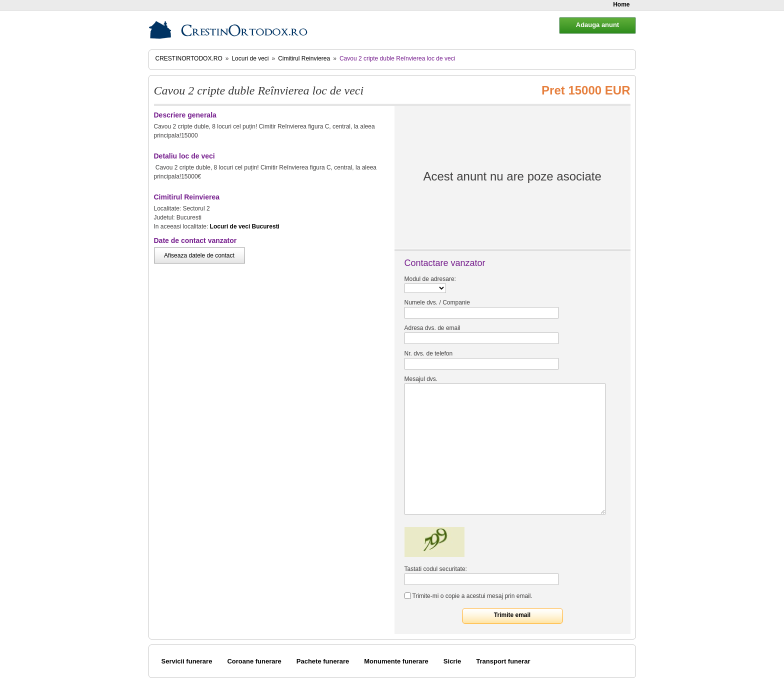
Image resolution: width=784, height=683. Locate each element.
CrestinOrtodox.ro (189, 58)
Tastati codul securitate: (436, 569)
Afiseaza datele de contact (199, 255)
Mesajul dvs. (421, 379)
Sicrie (452, 661)
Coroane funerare (254, 661)
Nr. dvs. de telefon (429, 353)
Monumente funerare (396, 661)
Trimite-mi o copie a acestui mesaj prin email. (472, 596)
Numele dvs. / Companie (437, 302)
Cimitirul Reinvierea (304, 58)
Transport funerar (503, 661)
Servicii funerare (187, 661)
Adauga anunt (597, 25)
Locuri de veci (250, 58)
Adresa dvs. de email (432, 328)
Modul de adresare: (430, 279)
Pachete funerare (323, 661)
